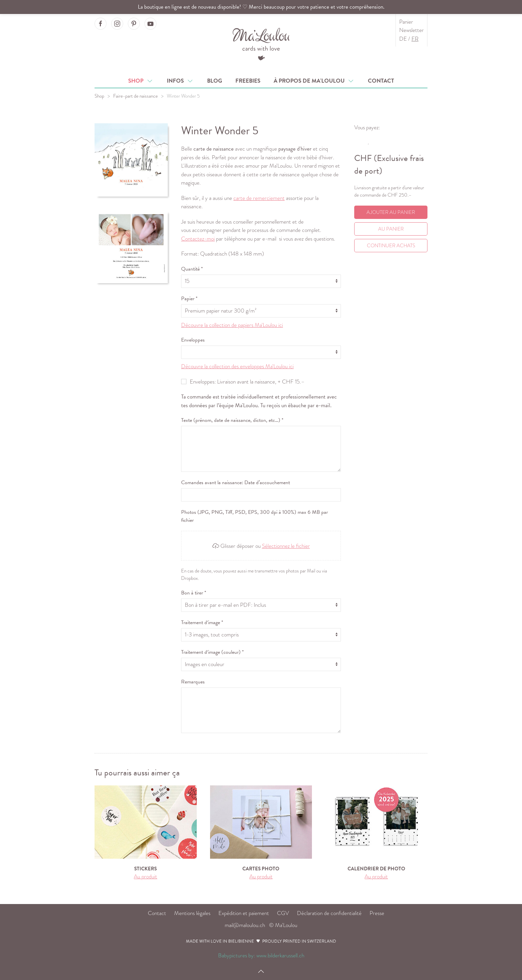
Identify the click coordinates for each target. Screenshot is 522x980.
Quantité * (192, 269)
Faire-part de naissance (135, 96)
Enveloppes (193, 340)
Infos (180, 81)
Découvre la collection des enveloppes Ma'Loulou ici (237, 366)
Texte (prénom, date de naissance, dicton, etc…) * (232, 420)
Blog (215, 81)
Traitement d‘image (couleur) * (212, 652)
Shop (141, 81)
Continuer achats (391, 246)
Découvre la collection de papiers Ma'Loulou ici (232, 325)
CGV (283, 913)
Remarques (193, 682)
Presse (377, 913)
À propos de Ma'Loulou (314, 81)
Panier (406, 22)
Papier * (189, 299)
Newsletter (411, 30)
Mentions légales (192, 913)
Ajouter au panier (391, 212)
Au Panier (391, 229)
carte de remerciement (259, 198)
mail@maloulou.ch (245, 925)
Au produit (145, 877)
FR (415, 39)
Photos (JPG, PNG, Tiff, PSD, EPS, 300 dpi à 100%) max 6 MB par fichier (255, 516)
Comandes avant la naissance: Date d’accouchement (236, 483)
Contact (381, 81)
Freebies (248, 81)
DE (403, 39)
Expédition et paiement (244, 913)
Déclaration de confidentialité (329, 913)
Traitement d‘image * (202, 622)
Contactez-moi (198, 239)
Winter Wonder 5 (183, 96)
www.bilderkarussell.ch (280, 956)
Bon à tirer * (194, 593)
